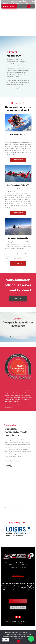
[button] (10, 350)
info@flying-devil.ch (21, 581)
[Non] (34, 637)
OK (18, 641)
